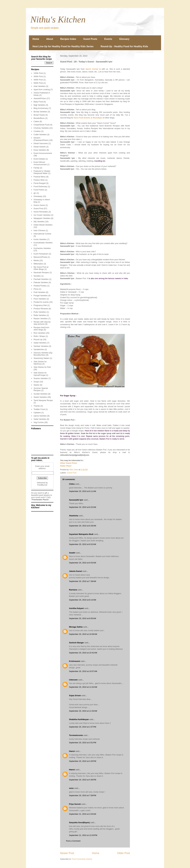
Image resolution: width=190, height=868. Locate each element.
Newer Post (67, 853)
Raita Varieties (40, 315)
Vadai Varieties (40, 419)
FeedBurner (42, 485)
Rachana (73, 590)
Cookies (37, 131)
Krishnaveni (75, 661)
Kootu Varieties (40, 239)
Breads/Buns (39, 118)
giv (35, 193)
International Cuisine (42, 234)
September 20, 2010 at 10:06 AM (83, 634)
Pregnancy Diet (40, 305)
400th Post (38, 80)
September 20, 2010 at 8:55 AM (83, 618)
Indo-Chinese (39, 230)
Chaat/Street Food (41, 125)
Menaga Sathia (76, 627)
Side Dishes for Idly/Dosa (40, 363)
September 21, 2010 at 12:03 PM (83, 835)
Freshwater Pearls (40, 500)
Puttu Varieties (40, 312)
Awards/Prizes (40, 98)
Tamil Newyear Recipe (43, 400)
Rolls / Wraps (39, 336)
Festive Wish (39, 180)
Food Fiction (39, 190)
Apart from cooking (42, 89)
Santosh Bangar (76, 643)
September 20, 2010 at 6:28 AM (83, 526)
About (50, 39)
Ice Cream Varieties (42, 215)
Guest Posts (90, 39)
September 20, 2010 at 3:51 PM (83, 743)
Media (36, 260)
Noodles (37, 276)
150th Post (38, 73)
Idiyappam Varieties (42, 218)
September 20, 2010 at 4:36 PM (83, 780)
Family (36, 168)
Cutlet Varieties (40, 134)
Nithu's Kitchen (58, 19)
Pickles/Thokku (40, 286)
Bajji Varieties (39, 105)
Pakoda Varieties (41, 282)
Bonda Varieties (40, 112)
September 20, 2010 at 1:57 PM (83, 727)
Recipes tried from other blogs (41, 329)
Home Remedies (41, 212)
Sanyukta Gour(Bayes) (79, 822)
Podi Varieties (39, 292)
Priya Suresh (75, 804)
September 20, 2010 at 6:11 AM (83, 491)
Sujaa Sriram (75, 695)
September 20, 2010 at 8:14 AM (83, 600)
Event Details (39, 159)
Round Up (38, 339)
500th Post (38, 83)
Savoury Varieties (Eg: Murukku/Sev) (43, 354)
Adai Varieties (39, 86)
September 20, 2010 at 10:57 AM (83, 671)
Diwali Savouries (41, 143)
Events (108, 39)
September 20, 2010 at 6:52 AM (83, 544)
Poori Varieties (40, 299)
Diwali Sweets (40, 147)
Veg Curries (39, 422)
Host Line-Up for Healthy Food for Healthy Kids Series (63, 46)
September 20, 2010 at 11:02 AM (83, 687)
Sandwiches (39, 349)
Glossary (124, 39)
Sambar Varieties (41, 346)
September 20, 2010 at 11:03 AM (83, 711)
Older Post (123, 853)
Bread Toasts (39, 115)
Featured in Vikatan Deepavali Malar (42, 172)
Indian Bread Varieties (43, 225)
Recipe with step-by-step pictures (42, 323)
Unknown (73, 680)
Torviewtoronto (76, 735)
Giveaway (38, 196)
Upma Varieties (40, 416)
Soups (36, 382)
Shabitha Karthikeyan (79, 719)
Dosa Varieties (40, 150)
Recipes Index (68, 39)
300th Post (38, 76)
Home (36, 39)
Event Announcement (43, 153)
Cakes (36, 121)
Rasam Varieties (41, 319)
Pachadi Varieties (41, 279)
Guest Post (72, 473)
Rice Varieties (39, 333)
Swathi (72, 553)
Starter (36, 385)
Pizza (36, 289)
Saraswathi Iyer (76, 500)
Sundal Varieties (41, 394)
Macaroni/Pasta (40, 257)
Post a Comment (73, 841)
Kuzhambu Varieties (42, 248)
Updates (37, 413)
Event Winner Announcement (40, 163)
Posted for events (41, 302)
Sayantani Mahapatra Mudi (81, 534)
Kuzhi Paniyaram (41, 254)
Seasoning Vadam (41, 358)
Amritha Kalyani (76, 608)
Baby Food (38, 102)
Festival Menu (40, 177)
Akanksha (74, 516)
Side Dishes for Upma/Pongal (40, 374)
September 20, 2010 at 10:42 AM (83, 653)
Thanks (37, 406)
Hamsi (72, 751)
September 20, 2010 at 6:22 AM (83, 507)
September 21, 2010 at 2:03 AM (83, 814)
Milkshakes (38, 264)
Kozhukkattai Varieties (43, 243)
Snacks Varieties (41, 378)
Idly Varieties (39, 222)
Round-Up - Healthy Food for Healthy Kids (124, 46)
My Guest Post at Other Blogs (41, 268)
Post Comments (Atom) (82, 859)
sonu (71, 788)
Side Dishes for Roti (42, 367)
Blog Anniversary (41, 108)
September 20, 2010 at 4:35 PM (83, 761)
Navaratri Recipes (41, 272)
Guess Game (39, 205)
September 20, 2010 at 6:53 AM (83, 563)
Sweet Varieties (40, 397)
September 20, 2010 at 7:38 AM (83, 581)
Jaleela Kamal (75, 571)
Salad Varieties (40, 343)
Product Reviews (41, 309)
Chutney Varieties (41, 128)
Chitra (72, 484)
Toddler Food (39, 409)
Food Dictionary (40, 186)
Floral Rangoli (39, 183)
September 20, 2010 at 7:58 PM (83, 795)
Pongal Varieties (41, 295)
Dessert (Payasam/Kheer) (41, 139)
